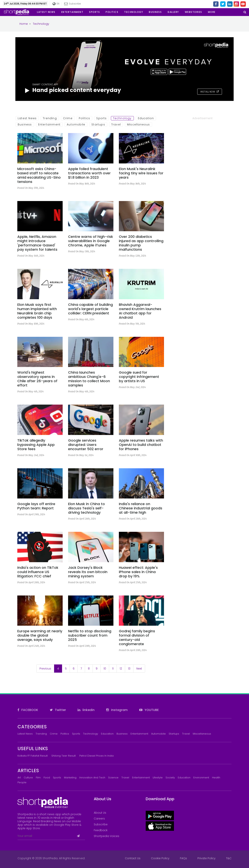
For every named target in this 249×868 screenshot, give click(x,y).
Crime (68, 118)
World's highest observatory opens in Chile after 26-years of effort (37, 379)
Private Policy (206, 858)
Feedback (101, 830)
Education (146, 118)
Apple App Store (29, 828)
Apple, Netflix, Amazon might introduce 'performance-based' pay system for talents (37, 243)
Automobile (76, 124)
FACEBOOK (28, 710)
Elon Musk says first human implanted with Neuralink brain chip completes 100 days (37, 311)
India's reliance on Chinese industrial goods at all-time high (141, 508)
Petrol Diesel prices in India (96, 756)
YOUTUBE (149, 710)
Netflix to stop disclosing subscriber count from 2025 (90, 635)
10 (105, 669)
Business (25, 124)
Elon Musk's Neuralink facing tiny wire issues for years (141, 173)
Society (170, 778)
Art (19, 778)
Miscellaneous (139, 124)
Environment (201, 778)
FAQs (183, 858)
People (22, 782)
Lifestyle (158, 778)
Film (38, 778)
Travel (116, 124)
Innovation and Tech (92, 778)
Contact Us (133, 858)
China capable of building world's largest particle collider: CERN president (90, 309)
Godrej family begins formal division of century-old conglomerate (137, 638)
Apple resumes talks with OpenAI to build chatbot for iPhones (141, 445)
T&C (229, 858)
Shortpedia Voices (107, 836)
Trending (50, 118)
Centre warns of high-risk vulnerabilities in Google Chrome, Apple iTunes (91, 241)
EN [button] (56, 4)
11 (113, 669)
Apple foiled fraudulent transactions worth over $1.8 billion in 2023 (89, 173)
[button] (212, 12)
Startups (98, 124)
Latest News (27, 118)
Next (139, 669)
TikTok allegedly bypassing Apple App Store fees (36, 445)
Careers (99, 819)
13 (129, 669)
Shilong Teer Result (64, 756)
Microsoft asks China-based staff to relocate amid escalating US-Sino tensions (39, 175)
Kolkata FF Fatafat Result (33, 756)
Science (113, 778)
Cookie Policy (160, 858)
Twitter (58, 710)
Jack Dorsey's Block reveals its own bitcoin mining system (88, 572)
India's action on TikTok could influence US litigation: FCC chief (38, 572)
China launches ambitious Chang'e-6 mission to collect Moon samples (89, 379)
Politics (85, 118)
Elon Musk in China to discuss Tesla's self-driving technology (86, 508)
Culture (28, 778)
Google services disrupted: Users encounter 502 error (86, 445)
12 (121, 669)
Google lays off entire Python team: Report (36, 506)
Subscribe (73, 4)
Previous (45, 669)
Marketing (70, 778)
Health (216, 778)
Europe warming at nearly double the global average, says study (40, 635)
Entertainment (49, 124)
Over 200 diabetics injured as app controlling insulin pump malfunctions (141, 243)
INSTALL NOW (210, 92)
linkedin (86, 710)
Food (47, 778)
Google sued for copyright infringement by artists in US (139, 377)
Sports (101, 118)
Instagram (117, 710)
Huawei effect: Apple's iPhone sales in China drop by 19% (138, 572)
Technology (122, 118)
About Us (100, 813)
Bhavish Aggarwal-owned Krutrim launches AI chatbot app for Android (140, 311)
